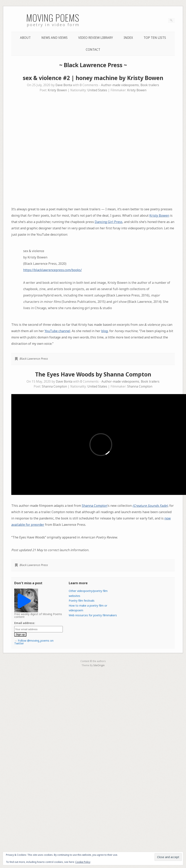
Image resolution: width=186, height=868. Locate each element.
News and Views (54, 38)
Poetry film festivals (82, 601)
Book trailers (150, 85)
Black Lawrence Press (34, 359)
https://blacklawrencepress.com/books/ (52, 270)
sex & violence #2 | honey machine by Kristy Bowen (93, 78)
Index (128, 38)
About (25, 38)
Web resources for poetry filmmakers (93, 615)
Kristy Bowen (57, 90)
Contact (93, 50)
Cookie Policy (83, 862)
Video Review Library (96, 38)
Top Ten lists (155, 38)
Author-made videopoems (120, 85)
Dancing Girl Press (109, 222)
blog (104, 331)
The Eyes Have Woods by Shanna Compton (93, 374)
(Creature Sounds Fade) (150, 506)
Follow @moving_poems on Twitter (34, 642)
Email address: (25, 623)
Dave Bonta (64, 85)
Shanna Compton (54, 386)
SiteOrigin (99, 665)
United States (97, 90)
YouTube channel (57, 331)
